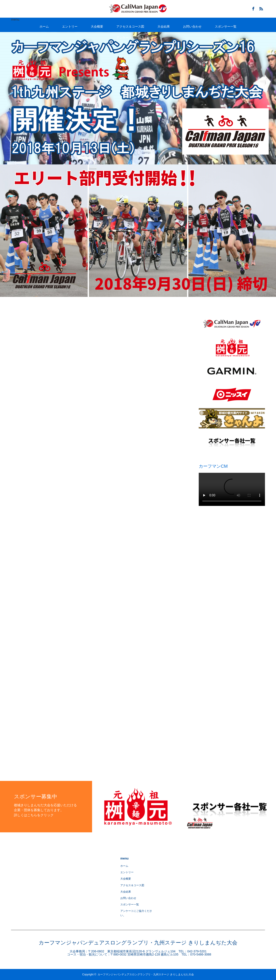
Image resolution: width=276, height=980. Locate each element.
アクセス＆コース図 (130, 26)
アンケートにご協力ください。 (138, 38)
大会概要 (97, 26)
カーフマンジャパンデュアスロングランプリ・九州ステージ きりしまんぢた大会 (138, 943)
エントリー (70, 26)
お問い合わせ (192, 26)
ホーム (44, 26)
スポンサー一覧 (226, 26)
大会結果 (164, 26)
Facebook (253, 8)
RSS (261, 8)
